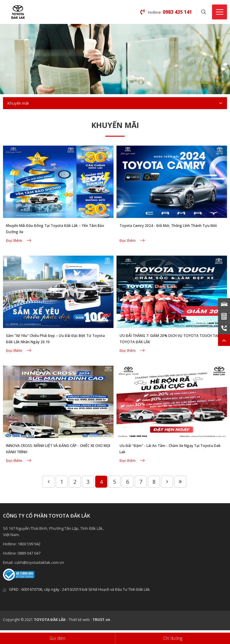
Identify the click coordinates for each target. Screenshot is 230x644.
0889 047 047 (29, 553)
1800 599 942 (29, 544)
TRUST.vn (101, 620)
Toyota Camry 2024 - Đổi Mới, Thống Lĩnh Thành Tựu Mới (168, 226)
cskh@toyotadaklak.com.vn (39, 562)
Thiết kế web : (80, 620)
